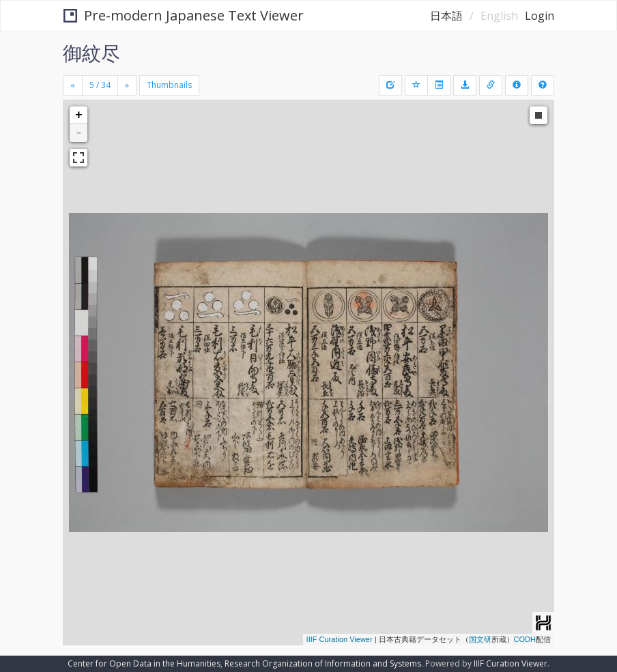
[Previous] (73, 85)
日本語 (446, 16)
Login (540, 16)
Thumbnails (169, 85)
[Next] (127, 85)
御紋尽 (91, 53)
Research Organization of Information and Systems (323, 663)
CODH (525, 639)
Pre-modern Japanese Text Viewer (184, 15)
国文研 (480, 639)
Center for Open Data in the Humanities (144, 663)
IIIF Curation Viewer (340, 639)
